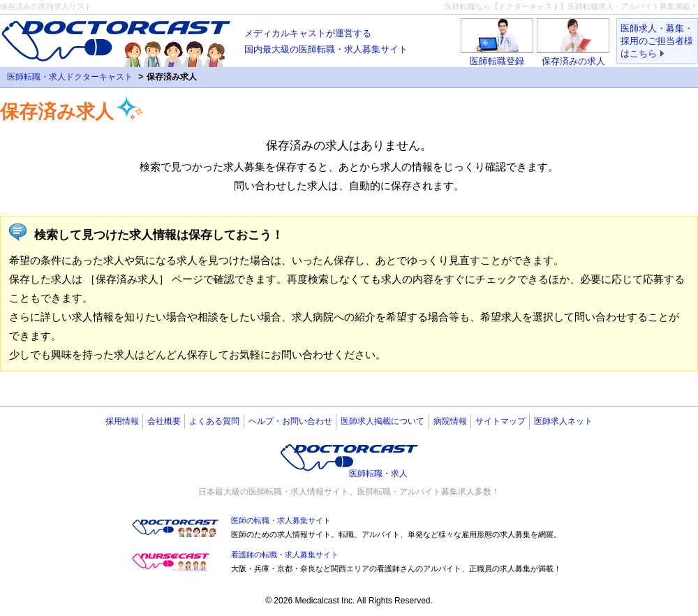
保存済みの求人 (573, 61)
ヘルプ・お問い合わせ (290, 421)
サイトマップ (500, 421)
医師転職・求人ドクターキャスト (70, 77)
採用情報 (122, 421)
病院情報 (450, 421)
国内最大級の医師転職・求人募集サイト (326, 40)
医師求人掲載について (383, 421)
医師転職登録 (497, 61)
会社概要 (164, 421)
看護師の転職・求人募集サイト (285, 555)
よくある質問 (214, 421)
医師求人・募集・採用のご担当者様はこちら (657, 41)
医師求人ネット (563, 421)
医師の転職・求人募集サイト (281, 520)
